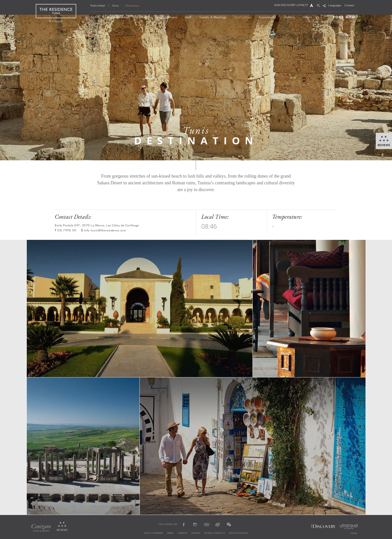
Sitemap (196, 533)
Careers (182, 533)
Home (115, 6)
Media (170, 533)
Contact (349, 6)
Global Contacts (215, 533)
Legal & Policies (238, 533)
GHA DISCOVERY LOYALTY (291, 5)
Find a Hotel (98, 6)
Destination (132, 6)
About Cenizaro (154, 533)
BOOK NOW (344, 17)
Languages (335, 6)
